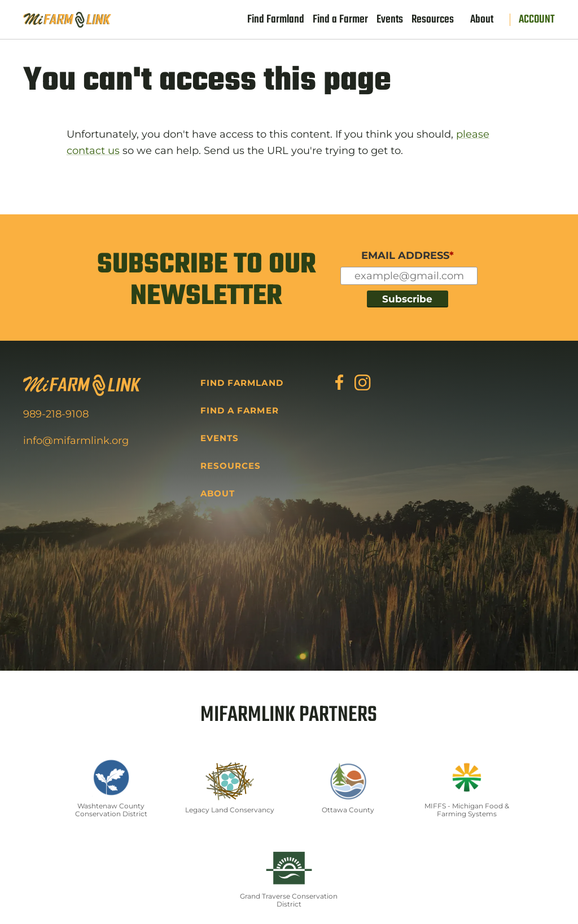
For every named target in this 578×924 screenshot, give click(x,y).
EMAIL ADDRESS (408, 256)
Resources (433, 20)
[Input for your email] (409, 276)
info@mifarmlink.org (76, 441)
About (482, 20)
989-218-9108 (56, 414)
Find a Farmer (340, 20)
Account (537, 20)
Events (390, 20)
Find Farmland (276, 20)
